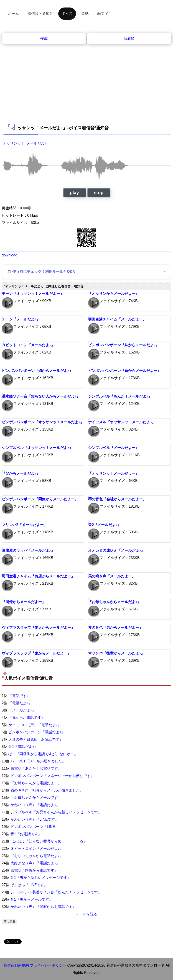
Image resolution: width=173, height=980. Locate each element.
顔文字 (103, 14)
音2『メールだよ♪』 (105, 525)
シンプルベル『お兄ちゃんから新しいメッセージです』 (56, 812)
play (74, 193)
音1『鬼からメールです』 (32, 899)
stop (99, 193)
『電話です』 (19, 696)
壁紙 (85, 14)
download (10, 255)
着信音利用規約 (16, 965)
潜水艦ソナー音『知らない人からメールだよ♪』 (41, 396)
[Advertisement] (87, 87)
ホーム (13, 14)
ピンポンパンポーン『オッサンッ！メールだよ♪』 (43, 422)
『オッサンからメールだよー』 (114, 294)
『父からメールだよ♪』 (21, 473)
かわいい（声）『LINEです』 (35, 819)
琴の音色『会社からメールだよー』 (117, 499)
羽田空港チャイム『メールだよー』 (117, 319)
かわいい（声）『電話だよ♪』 (35, 805)
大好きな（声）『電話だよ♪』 (35, 863)
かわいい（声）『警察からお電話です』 (43, 907)
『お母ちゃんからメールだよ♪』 (114, 602)
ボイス (67, 14)
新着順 (129, 39)
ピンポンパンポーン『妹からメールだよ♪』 (124, 345)
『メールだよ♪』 (22, 710)
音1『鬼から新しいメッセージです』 (41, 878)
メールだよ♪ (36, 143)
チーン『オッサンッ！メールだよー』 (33, 294)
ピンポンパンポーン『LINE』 (35, 827)
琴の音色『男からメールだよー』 (115, 628)
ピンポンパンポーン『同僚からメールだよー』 (40, 499)
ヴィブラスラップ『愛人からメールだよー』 (38, 628)
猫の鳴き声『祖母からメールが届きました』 (47, 790)
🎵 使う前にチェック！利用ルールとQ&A (41, 272)
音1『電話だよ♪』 (23, 747)
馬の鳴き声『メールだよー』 (112, 576)
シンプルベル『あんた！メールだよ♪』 (120, 396)
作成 (44, 39)
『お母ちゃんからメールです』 (36, 798)
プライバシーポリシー (48, 965)
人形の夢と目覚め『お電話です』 (36, 739)
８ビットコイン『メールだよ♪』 (28, 345)
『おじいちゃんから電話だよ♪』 (37, 856)
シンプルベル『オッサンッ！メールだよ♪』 (37, 448)
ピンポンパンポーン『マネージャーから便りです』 (52, 776)
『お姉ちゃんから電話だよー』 (36, 783)
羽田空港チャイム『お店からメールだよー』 (38, 576)
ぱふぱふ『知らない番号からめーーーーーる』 (49, 841)
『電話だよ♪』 (20, 703)
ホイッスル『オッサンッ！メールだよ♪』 (122, 422)
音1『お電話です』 (26, 834)
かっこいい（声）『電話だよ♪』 (35, 725)
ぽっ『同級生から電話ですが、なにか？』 (43, 754)
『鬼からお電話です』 (27, 718)
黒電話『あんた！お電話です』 (36, 768)
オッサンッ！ (14, 143)
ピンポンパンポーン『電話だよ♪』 (37, 732)
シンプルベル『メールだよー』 (114, 448)
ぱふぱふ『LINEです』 (29, 885)
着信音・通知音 (40, 14)
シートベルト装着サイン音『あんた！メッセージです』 (56, 892)
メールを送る (86, 914)
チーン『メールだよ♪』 (21, 319)
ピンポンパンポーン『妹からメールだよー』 (125, 371)
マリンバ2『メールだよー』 (25, 525)
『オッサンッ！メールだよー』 (114, 473)
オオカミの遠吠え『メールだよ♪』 (116, 550)
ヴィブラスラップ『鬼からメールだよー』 (36, 653)
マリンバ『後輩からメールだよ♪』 (116, 653)
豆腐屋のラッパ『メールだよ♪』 (28, 550)
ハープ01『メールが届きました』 (38, 761)
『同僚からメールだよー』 (24, 602)
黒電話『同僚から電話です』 (34, 870)
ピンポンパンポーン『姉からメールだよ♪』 (37, 371)
